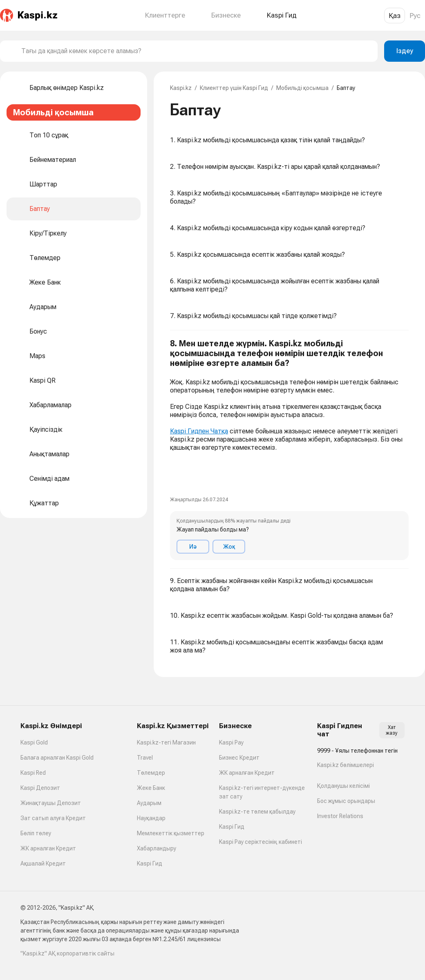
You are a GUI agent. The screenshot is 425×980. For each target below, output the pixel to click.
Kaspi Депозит (40, 788)
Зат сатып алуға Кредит (53, 818)
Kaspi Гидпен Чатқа (199, 431)
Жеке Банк (151, 788)
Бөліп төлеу (36, 833)
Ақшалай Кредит (43, 863)
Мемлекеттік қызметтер (171, 833)
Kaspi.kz (181, 88)
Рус (415, 16)
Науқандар (151, 818)
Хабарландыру (157, 848)
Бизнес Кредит (239, 758)
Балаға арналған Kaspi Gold (57, 758)
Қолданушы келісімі (343, 786)
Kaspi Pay (231, 742)
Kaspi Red (33, 773)
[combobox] (196, 51)
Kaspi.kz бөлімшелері (346, 765)
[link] (177, 465)
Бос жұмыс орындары (346, 801)
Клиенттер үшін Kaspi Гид (234, 88)
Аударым (149, 803)
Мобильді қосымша (302, 88)
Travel (145, 758)
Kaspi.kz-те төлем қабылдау (257, 812)
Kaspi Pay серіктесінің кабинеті (261, 842)
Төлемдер (151, 773)
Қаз (395, 16)
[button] (289, 450)
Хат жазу (392, 730)
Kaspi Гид (150, 863)
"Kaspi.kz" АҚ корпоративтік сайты (67, 953)
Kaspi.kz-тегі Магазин (166, 742)
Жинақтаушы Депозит (51, 803)
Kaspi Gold (34, 742)
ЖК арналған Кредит (48, 848)
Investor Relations (340, 816)
